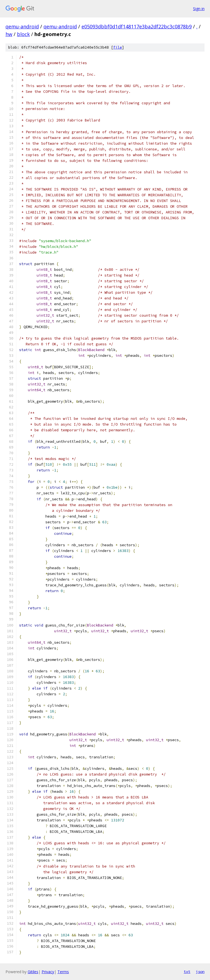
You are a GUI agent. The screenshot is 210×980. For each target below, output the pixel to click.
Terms (63, 972)
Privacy (48, 972)
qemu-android (22, 26)
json (200, 972)
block (23, 34)
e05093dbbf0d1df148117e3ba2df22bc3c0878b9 (137, 26)
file (118, 47)
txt (187, 972)
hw (9, 34)
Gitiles (33, 972)
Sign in (199, 9)
